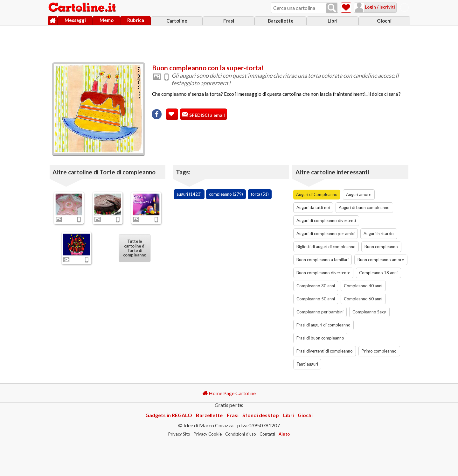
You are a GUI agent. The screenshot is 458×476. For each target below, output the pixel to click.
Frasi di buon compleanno (320, 338)
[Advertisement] (229, 42)
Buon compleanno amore (381, 260)
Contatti (267, 434)
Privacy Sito (179, 434)
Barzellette (281, 21)
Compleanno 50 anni (316, 299)
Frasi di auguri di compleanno (323, 325)
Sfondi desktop (261, 415)
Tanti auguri (307, 364)
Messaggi (75, 20)
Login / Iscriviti (379, 7)
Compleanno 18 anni (378, 273)
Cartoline (177, 21)
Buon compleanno (381, 247)
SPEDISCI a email (207, 115)
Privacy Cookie (208, 434)
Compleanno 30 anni (316, 286)
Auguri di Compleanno (317, 194)
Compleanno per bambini (320, 312)
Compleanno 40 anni (363, 286)
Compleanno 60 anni (363, 299)
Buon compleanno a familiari (323, 260)
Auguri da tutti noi (313, 207)
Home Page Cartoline (229, 393)
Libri (333, 21)
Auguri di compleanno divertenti (326, 220)
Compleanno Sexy (369, 312)
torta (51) (260, 194)
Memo (107, 20)
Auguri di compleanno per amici (326, 234)
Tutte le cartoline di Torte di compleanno (135, 248)
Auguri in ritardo (379, 234)
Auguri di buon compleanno (364, 207)
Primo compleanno (379, 351)
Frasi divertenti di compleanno (325, 351)
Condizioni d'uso (241, 434)
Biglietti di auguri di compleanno (326, 247)
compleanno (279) (226, 194)
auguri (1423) (189, 194)
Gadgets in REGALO (169, 415)
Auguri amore (359, 194)
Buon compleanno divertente (323, 273)
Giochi (384, 21)
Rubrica (136, 20)
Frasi (229, 21)
